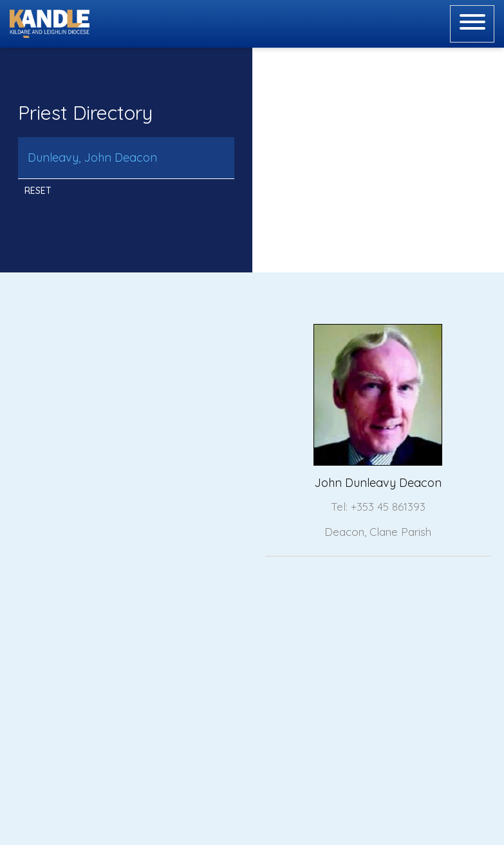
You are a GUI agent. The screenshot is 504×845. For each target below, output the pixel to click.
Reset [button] (38, 191)
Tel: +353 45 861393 (378, 507)
